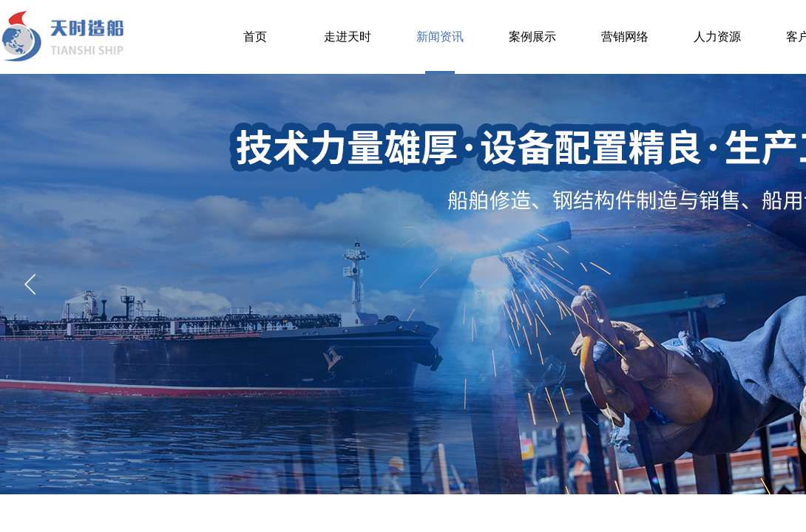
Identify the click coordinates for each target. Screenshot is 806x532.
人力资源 (717, 37)
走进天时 (348, 37)
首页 (255, 37)
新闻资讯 (440, 37)
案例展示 (532, 37)
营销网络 (625, 37)
